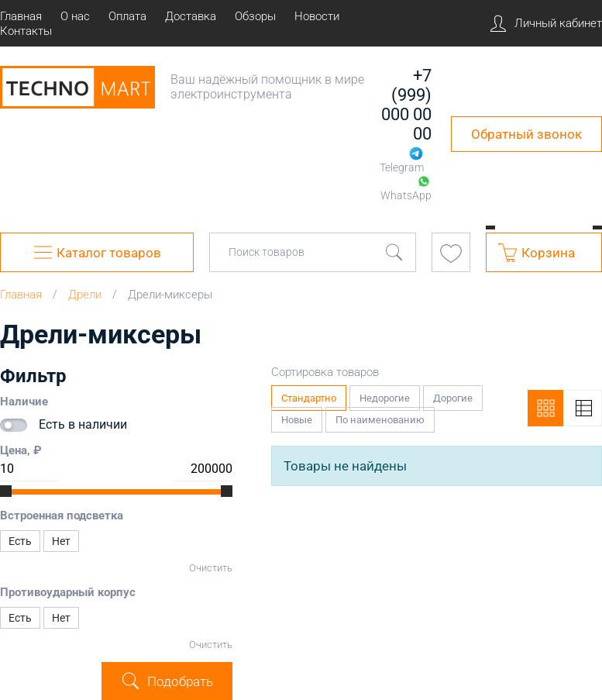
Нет (61, 541)
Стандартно (309, 395)
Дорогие (453, 395)
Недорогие (385, 395)
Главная (21, 295)
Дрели (85, 295)
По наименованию (380, 416)
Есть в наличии (83, 424)
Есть (20, 541)
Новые (297, 416)
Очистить (211, 568)
